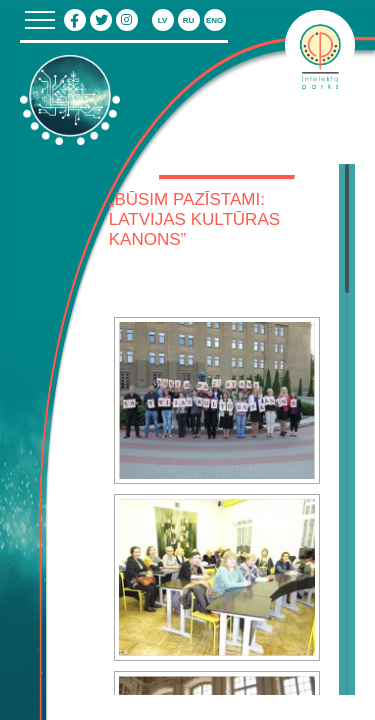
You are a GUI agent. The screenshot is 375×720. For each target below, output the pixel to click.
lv (163, 20)
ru (189, 20)
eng (214, 20)
